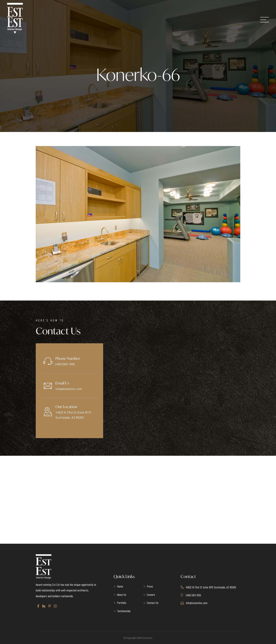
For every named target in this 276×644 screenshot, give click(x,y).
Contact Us (153, 603)
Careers (151, 595)
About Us (122, 595)
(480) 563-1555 (65, 364)
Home (120, 586)
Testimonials (124, 611)
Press (150, 586)
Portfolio (122, 603)
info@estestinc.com (69, 389)
